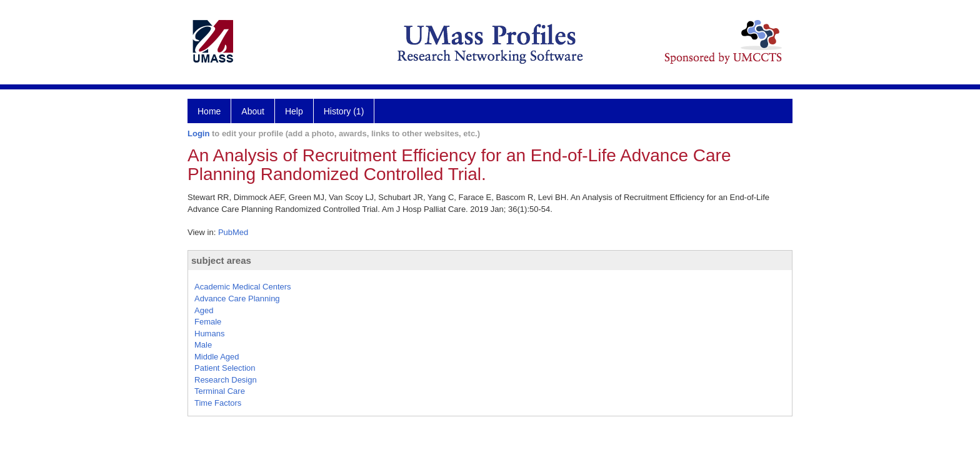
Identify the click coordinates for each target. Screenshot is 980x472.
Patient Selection (225, 368)
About (253, 111)
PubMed (233, 232)
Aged (204, 310)
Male (203, 345)
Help (294, 111)
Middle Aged (217, 357)
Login (198, 133)
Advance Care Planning (237, 299)
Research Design (226, 380)
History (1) (344, 111)
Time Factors (218, 403)
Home (209, 111)
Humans (209, 334)
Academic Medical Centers (243, 287)
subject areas (221, 260)
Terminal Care (220, 391)
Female (208, 322)
